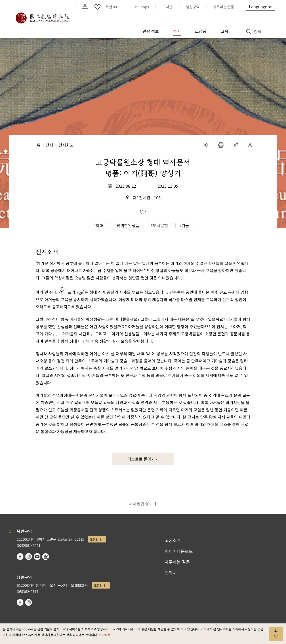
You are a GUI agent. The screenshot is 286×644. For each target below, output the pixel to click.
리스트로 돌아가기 (143, 459)
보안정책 (105, 635)
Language (258, 6)
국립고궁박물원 (42, 18)
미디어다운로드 (179, 551)
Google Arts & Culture (46, 557)
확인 (276, 633)
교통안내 (96, 539)
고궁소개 (173, 540)
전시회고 (66, 145)
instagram (29, 557)
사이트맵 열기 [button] (141, 504)
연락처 (171, 573)
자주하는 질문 (177, 562)
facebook (20, 557)
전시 (49, 145)
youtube (37, 557)
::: (77, 7)
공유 (206, 145)
